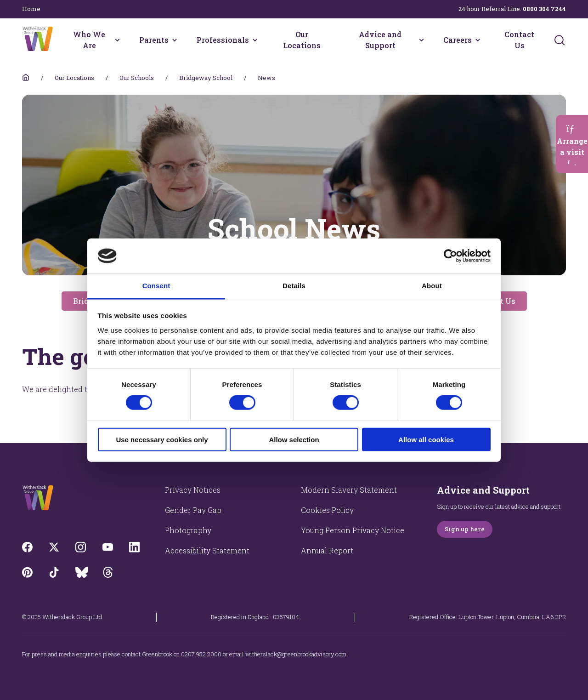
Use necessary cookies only (162, 439)
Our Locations (302, 40)
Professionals (223, 40)
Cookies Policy (327, 510)
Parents (154, 40)
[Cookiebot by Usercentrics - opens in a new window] (450, 256)
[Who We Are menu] (117, 40)
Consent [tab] (156, 286)
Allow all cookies (426, 439)
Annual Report (327, 550)
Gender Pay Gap (193, 510)
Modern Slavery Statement (349, 490)
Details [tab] (294, 286)
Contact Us (519, 40)
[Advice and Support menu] (421, 40)
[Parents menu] (175, 40)
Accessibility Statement (207, 550)
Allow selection (294, 439)
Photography (188, 530)
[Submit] (560, 40)
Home (31, 9)
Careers (458, 40)
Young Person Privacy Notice (353, 530)
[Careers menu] (478, 40)
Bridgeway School (206, 78)
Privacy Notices (193, 490)
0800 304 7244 (544, 9)
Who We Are (89, 40)
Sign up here (465, 529)
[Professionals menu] (255, 40)
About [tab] (432, 286)
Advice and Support (380, 40)
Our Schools (137, 78)
